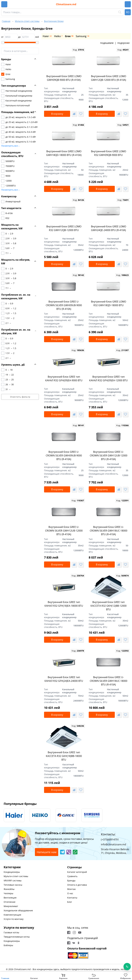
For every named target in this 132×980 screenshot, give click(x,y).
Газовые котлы (11, 932)
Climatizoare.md (66, 4)
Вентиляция (10, 898)
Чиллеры (8, 893)
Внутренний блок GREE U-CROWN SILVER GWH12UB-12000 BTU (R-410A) (109, 455)
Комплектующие (12, 915)
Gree (69, 36)
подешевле (107, 43)
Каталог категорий (77, 872)
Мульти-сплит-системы (16, 876)
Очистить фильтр (20, 397)
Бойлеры (8, 945)
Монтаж (71, 889)
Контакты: (108, 834)
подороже (123, 43)
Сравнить (72, 876)
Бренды (71, 881)
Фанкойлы (9, 889)
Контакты (72, 898)
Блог (70, 902)
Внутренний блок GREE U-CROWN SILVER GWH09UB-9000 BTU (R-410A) (64, 305)
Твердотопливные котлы (17, 937)
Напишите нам (47, 852)
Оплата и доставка (77, 885)
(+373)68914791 (110, 840)
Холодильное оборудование (18, 910)
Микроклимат (11, 906)
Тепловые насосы (13, 885)
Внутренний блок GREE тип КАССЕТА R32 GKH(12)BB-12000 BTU (109, 606)
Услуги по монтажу (14, 919)
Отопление (10, 902)
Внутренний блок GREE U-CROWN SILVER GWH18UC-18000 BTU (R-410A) (109, 531)
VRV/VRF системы (13, 881)
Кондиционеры (12, 872)
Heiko (58, 36)
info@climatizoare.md (113, 844)
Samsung (82, 36)
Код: (78, 50)
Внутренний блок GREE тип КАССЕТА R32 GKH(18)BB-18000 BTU (64, 756)
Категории (12, 867)
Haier (47, 36)
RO (128, 12)
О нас (70, 893)
